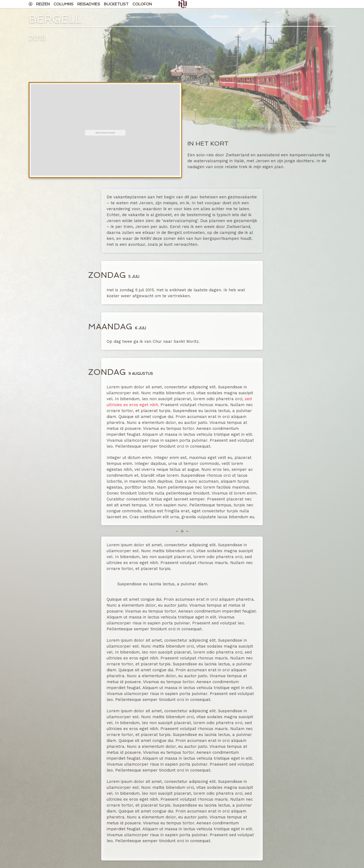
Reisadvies (89, 4)
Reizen (43, 4)
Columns (64, 4)
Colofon (142, 4)
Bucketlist (116, 4)
